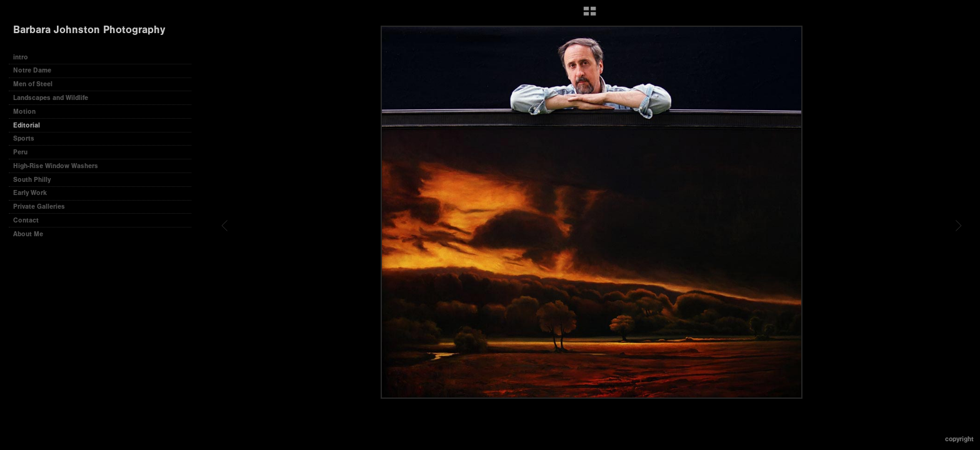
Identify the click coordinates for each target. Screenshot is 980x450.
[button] (590, 16)
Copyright (959, 439)
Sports (24, 138)
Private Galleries (39, 207)
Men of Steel (33, 84)
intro (21, 57)
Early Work (30, 193)
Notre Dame (32, 70)
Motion (24, 112)
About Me (28, 234)
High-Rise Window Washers (56, 166)
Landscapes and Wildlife (51, 98)
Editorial (27, 125)
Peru (20, 152)
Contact (26, 220)
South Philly (32, 180)
